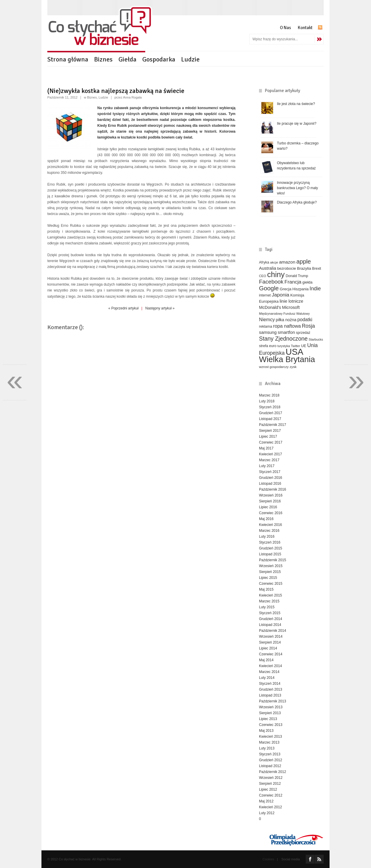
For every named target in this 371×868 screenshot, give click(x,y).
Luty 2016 (267, 537)
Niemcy (267, 319)
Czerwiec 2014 (271, 654)
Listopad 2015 (270, 554)
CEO (263, 276)
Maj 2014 (266, 660)
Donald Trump (297, 276)
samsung (268, 332)
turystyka (284, 346)
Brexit (317, 269)
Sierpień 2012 (270, 784)
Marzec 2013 (269, 742)
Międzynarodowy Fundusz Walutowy (284, 314)
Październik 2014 (273, 631)
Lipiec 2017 (268, 437)
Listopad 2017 (270, 419)
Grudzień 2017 (271, 413)
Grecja (286, 289)
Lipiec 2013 (268, 719)
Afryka (264, 262)
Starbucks (316, 339)
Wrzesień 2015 (271, 566)
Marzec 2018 (269, 395)
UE (304, 346)
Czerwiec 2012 (271, 795)
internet (265, 295)
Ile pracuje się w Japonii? (297, 124)
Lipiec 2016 (268, 507)
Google (269, 288)
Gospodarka (159, 59)
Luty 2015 (267, 607)
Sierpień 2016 (270, 501)
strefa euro (268, 346)
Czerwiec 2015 (271, 584)
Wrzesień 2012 (271, 778)
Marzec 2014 (269, 672)
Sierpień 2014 (270, 642)
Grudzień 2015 (271, 548)
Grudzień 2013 (271, 689)
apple (304, 261)
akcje (274, 262)
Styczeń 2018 (270, 407)
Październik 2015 (273, 560)
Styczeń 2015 (270, 613)
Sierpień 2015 (270, 572)
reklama (266, 326)
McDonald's (270, 307)
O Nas (285, 28)
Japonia (280, 295)
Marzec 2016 (269, 531)
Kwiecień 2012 (270, 807)
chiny (276, 274)
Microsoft (291, 307)
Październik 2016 (273, 489)
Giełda (127, 59)
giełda (307, 282)
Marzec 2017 (269, 460)
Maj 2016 (266, 519)
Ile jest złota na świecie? (296, 104)
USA (295, 352)
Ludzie (190, 59)
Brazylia (304, 268)
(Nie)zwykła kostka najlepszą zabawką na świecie (116, 91)
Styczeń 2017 (270, 472)
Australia (268, 268)
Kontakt (305, 28)
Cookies (268, 859)
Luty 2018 (267, 401)
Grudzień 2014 (271, 619)
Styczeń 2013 (270, 754)
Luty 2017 (267, 466)
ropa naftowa (287, 326)
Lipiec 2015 (268, 578)
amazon (287, 262)
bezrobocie (287, 268)
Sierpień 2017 (270, 431)
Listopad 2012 (270, 766)
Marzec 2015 (269, 601)
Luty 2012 (267, 813)
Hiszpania (301, 289)
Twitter (295, 346)
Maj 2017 (266, 448)
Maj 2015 (266, 589)
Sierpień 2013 (270, 713)
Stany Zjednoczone (283, 339)
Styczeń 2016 (270, 542)
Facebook (271, 282)
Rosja (309, 326)
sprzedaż (303, 333)
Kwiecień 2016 (270, 525)
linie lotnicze (291, 301)
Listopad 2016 (270, 484)
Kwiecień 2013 (270, 737)
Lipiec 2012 (268, 789)
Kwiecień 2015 (270, 595)
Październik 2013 (273, 701)
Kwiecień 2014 (270, 666)
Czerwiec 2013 (271, 725)
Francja (293, 282)
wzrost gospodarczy (274, 367)
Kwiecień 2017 (270, 454)
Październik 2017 (273, 425)
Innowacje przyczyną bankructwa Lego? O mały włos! (297, 188)
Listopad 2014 (270, 625)
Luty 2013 (267, 748)
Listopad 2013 (270, 695)
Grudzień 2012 (271, 760)
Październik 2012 (273, 772)
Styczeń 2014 (270, 684)
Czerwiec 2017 (271, 442)
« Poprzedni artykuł (123, 308)
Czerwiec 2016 (271, 513)
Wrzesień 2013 (271, 707)
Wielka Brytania (287, 359)
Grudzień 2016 (271, 478)
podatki (305, 320)
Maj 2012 (266, 801)
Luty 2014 (267, 678)
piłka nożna (286, 320)
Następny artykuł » (160, 308)
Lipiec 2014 (268, 648)
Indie (315, 289)
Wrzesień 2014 (271, 637)
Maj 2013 (266, 731)
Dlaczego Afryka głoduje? (297, 202)
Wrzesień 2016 (271, 495)
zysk (293, 367)
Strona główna (68, 59)
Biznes (103, 59)
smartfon (286, 332)
